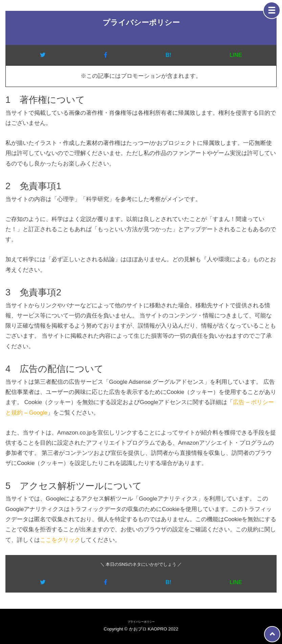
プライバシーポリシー (141, 622)
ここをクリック (60, 540)
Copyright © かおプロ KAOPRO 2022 (141, 629)
